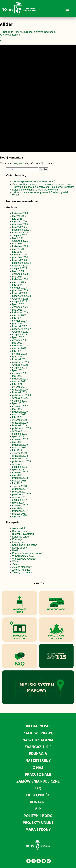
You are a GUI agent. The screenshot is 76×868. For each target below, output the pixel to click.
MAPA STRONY (38, 829)
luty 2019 (17, 450)
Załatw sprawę (38, 733)
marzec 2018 (19, 481)
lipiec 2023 (18, 304)
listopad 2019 (20, 426)
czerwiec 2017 (20, 505)
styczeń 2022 (19, 354)
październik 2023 (22, 296)
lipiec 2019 (18, 437)
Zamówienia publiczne (38, 781)
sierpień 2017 (20, 500)
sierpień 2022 (20, 335)
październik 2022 (22, 329)
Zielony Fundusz (21, 570)
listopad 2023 (20, 293)
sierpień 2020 (20, 401)
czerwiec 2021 (20, 373)
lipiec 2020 (18, 403)
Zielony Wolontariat (23, 573)
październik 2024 (22, 263)
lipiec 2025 (18, 238)
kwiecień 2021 (20, 379)
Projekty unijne (38, 822)
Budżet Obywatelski (23, 534)
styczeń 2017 (19, 516)
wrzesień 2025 (20, 233)
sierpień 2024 (20, 268)
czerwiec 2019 (20, 439)
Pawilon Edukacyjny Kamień (28, 553)
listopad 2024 (20, 260)
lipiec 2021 (18, 370)
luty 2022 (17, 351)
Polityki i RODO (38, 816)
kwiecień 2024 (20, 279)
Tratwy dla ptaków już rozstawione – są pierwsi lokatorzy (43, 187)
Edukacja (17, 539)
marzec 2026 (19, 216)
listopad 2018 (20, 459)
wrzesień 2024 (20, 266)
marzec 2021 (19, 381)
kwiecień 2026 (20, 213)
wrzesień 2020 (20, 398)
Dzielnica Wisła (21, 537)
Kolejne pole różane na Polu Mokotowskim (36, 190)
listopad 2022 (20, 326)
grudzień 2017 (20, 489)
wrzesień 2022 (20, 332)
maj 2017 (17, 508)
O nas (38, 767)
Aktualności (19, 528)
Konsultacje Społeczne (25, 545)
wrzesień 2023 (20, 299)
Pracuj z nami (38, 774)
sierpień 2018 (20, 467)
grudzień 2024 (20, 257)
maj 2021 (17, 376)
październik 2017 (22, 494)
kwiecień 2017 (20, 511)
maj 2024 (17, 277)
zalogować (18, 163)
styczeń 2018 (19, 486)
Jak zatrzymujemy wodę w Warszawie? (34, 181)
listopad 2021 (20, 359)
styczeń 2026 (19, 222)
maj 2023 (17, 310)
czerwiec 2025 (20, 241)
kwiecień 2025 (20, 246)
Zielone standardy (22, 567)
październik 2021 (22, 362)
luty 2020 (17, 417)
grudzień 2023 (20, 290)
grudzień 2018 (20, 456)
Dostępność (38, 795)
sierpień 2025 (20, 235)
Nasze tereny (19, 548)
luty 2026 (17, 219)
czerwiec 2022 (20, 340)
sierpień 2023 (20, 301)
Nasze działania (38, 740)
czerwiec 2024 (20, 274)
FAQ (38, 788)
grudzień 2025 (20, 224)
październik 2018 (22, 461)
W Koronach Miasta (23, 556)
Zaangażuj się (38, 747)
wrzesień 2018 (20, 464)
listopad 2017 (20, 492)
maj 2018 (17, 475)
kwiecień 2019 (20, 445)
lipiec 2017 (18, 503)
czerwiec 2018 (20, 472)
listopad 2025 (20, 227)
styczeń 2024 (19, 288)
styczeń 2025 (19, 255)
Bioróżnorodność (21, 531)
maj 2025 (17, 244)
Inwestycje (18, 542)
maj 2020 (17, 409)
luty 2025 (17, 252)
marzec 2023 (19, 315)
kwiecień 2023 (20, 312)
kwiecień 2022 (20, 346)
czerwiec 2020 (20, 406)
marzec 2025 (19, 249)
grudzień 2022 (20, 324)
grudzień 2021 (20, 357)
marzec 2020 (19, 414)
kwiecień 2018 (20, 478)
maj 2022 (17, 343)
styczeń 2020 (19, 420)
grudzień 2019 (20, 423)
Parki (15, 550)
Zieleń (16, 564)
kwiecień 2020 (20, 412)
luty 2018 (17, 483)
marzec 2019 (19, 448)
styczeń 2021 (19, 387)
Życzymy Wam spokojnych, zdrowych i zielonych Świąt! (43, 184)
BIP (38, 809)
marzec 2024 (19, 282)
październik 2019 (22, 428)
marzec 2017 (19, 514)
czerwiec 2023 (20, 307)
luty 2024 (17, 285)
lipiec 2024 (18, 271)
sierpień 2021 (20, 368)
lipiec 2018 (18, 470)
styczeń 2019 (19, 453)
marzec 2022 (19, 348)
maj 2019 (17, 442)
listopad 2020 (20, 392)
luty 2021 (17, 384)
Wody (15, 561)
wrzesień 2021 (20, 365)
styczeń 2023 (19, 321)
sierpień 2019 (20, 434)
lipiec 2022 (18, 337)
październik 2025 (22, 230)
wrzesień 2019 (20, 431)
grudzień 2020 (20, 390)
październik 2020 (22, 395)
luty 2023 (17, 318)
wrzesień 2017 (20, 497)
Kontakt (38, 802)
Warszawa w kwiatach (24, 559)
